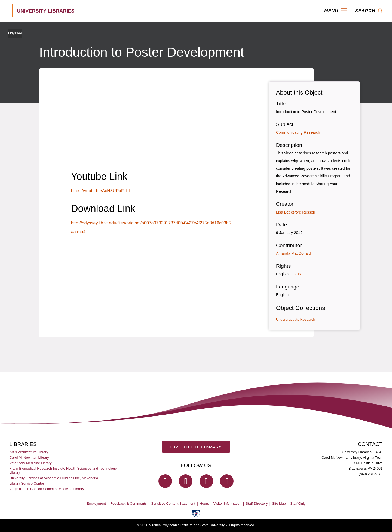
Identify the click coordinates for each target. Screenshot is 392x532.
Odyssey (15, 33)
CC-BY (296, 274)
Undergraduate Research (296, 319)
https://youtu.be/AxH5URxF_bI (100, 191)
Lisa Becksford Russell (295, 212)
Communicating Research (298, 132)
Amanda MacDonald (293, 253)
